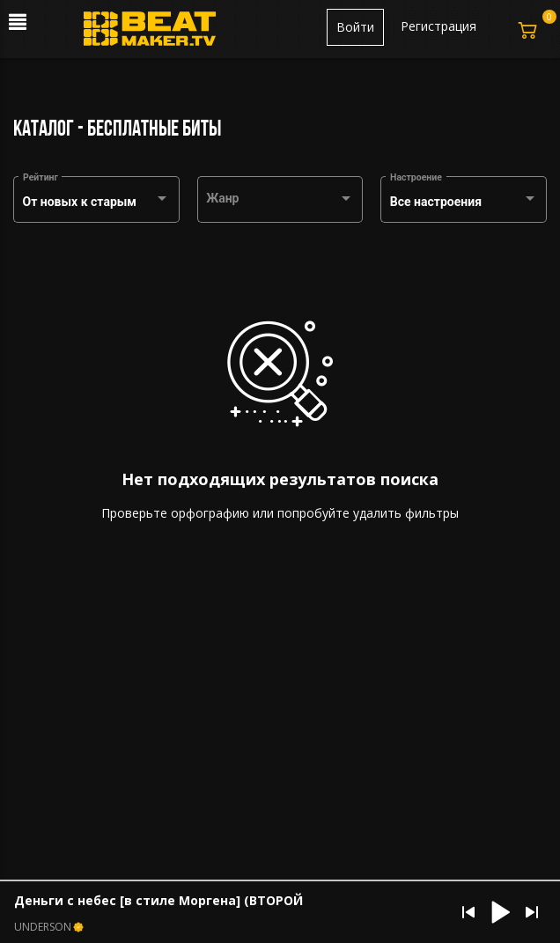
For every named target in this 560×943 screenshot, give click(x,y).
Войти (355, 27)
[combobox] (97, 203)
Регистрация (438, 26)
